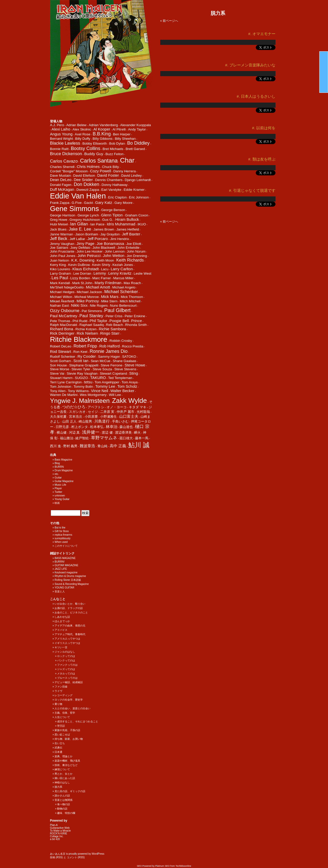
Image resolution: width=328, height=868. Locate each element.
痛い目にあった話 (65, 778)
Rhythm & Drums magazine (70, 576)
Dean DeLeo (61, 180)
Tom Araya (130, 382)
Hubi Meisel (59, 224)
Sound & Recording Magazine (72, 584)
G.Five (76, 203)
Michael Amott (98, 287)
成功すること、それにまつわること (78, 721)
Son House (58, 365)
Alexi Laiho (61, 129)
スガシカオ (77, 412)
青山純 (102, 446)
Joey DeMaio (80, 248)
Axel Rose (83, 134)
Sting (134, 373)
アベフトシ (96, 407)
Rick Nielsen (87, 333)
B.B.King (102, 134)
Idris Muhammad (121, 224)
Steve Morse (60, 369)
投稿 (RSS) (56, 857)
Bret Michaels (113, 149)
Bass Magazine (63, 460)
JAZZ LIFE (61, 569)
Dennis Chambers (109, 180)
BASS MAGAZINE (65, 558)
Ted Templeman (120, 378)
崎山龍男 (85, 421)
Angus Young (61, 134)
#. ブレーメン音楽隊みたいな (250, 65)
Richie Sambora (112, 329)
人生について (62, 717)
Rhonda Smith (136, 325)
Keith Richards (130, 260)
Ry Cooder (86, 356)
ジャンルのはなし (65, 652)
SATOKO (129, 357)
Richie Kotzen (86, 329)
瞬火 (137, 432)
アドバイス (61, 630)
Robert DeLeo (61, 346)
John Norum (136, 251)
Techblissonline (183, 866)
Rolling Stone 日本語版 (68, 580)
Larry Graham (60, 273)
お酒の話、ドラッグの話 (69, 608)
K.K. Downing (83, 260)
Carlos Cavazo (64, 161)
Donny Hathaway (115, 185)
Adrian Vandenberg (103, 125)
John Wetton (114, 256)
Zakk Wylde (129, 401)
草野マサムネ (104, 438)
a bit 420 (55, 839)
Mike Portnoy (88, 301)
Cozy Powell (100, 171)
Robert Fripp (85, 346)
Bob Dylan (117, 143)
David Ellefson (84, 176)
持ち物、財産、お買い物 (69, 739)
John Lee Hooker (90, 251)
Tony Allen (58, 391)
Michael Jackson (89, 292)
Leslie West (143, 273)
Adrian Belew (76, 125)
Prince (136, 321)
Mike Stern (109, 301)
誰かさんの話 (62, 796)
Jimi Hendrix (120, 239)
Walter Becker (122, 391)
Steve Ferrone (111, 365)
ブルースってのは (67, 678)
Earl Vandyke (111, 190)
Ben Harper (122, 134)
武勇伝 (58, 748)
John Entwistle (128, 248)
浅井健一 (91, 432)
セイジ (93, 412)
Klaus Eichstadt (85, 269)
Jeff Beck (59, 239)
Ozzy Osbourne (65, 311)
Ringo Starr (110, 333)
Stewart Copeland (113, 373)
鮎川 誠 (139, 445)
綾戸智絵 (82, 438)
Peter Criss (114, 316)
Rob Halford (110, 346)
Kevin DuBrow (79, 265)
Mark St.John (82, 283)
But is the (60, 528)
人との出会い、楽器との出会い (73, 708)
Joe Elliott (134, 244)
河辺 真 (74, 432)
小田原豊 (91, 417)
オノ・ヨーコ (117, 407)
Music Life (60, 485)
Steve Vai (57, 373)
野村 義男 (70, 446)
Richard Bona (61, 329)
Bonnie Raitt (59, 149)
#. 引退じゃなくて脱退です (252, 191)
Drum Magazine (64, 470)
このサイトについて (66, 546)
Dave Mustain (60, 176)
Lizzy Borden (80, 278)
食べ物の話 (64, 804)
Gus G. (108, 220)
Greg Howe (59, 220)
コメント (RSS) (76, 857)
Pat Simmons (92, 311)
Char (127, 160)
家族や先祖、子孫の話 (67, 730)
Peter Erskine (135, 316)
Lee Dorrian (82, 273)
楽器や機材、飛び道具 (67, 761)
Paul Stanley (91, 316)
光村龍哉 (143, 412)
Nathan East (59, 306)
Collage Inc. (57, 836)
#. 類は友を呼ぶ (262, 159)
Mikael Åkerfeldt (62, 301)
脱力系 (58, 787)
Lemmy (100, 273)
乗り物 (58, 704)
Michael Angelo (124, 287)
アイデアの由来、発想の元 (70, 626)
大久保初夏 (58, 417)
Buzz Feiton (114, 154)
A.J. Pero (57, 125)
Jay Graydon (110, 234)
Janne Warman (61, 234)
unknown (60, 496)
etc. (57, 474)
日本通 (58, 752)
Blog (57, 463)
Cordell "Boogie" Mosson (69, 171)
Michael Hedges (62, 292)
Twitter (58, 492)
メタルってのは (66, 674)
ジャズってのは (66, 669)
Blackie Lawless (65, 143)
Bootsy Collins (86, 148)
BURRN (59, 467)
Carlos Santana (99, 161)
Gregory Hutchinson (85, 220)
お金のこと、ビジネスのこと (71, 612)
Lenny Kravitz (120, 273)
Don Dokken (87, 184)
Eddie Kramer (134, 190)
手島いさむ (120, 421)
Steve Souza (102, 369)
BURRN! (59, 562)
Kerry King (58, 265)
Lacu (105, 269)
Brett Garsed (135, 149)
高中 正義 (118, 446)
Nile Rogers (99, 306)
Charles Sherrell (62, 167)
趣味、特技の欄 (66, 813)
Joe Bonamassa (110, 243)
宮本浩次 (76, 417)
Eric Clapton (117, 197)
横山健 (62, 432)
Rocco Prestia (133, 346)
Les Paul (60, 278)
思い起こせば (62, 735)
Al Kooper (102, 129)
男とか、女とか (64, 774)
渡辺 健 (107, 432)
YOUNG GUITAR (64, 588)
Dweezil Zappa (88, 190)
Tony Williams (78, 391)
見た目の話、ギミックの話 (70, 791)
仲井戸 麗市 (125, 412)
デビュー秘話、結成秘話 (69, 682)
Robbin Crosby (121, 341)
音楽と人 (60, 591)
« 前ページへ (169, 21)
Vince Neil (100, 391)
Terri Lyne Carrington (66, 382)
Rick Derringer (62, 333)
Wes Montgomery (93, 395)
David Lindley (131, 176)
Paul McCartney (64, 316)
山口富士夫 (129, 416)
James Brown (104, 229)
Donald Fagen (61, 185)
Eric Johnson (139, 197)
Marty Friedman (108, 283)
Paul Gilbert (117, 310)
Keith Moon (105, 260)
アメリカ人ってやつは (67, 639)
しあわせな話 (62, 617)
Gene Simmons (74, 209)
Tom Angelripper (107, 382)
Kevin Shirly (101, 265)
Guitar (58, 478)
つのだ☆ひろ (74, 407)
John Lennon (115, 251)
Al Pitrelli (119, 129)
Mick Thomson (132, 297)
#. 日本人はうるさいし (256, 96)
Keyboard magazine (66, 572)
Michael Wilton (61, 297)
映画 (57, 503)
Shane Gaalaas (125, 361)
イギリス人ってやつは (67, 643)
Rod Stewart (60, 351)
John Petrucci (89, 256)
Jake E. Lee (80, 229)
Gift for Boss (62, 531)
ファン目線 (61, 687)
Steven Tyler (81, 369)
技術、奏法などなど (66, 765)
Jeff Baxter (131, 234)
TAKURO (98, 378)
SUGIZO (81, 378)
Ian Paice (97, 224)
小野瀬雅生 (109, 417)
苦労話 (61, 726)
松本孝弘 (97, 427)
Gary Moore (124, 203)
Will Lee (115, 395)
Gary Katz (104, 202)
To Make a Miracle (60, 831)
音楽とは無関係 (64, 800)
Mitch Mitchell (130, 301)
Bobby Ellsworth (95, 143)
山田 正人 (69, 421)
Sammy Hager (109, 357)
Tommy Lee (105, 386)
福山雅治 (67, 438)
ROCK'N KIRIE (59, 834)
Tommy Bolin (83, 387)
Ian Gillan (79, 224)
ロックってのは (66, 656)
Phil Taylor (99, 321)
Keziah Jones (123, 265)
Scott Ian (81, 361)
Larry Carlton (122, 269)
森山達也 (126, 427)
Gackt (89, 203)
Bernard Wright (61, 139)
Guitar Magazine (64, 481)
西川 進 (55, 446)
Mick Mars (110, 297)
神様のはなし (62, 782)
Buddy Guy (94, 154)
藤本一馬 (142, 438)
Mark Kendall (60, 283)
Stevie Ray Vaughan (82, 373)
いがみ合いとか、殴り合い (70, 604)
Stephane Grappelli (84, 365)
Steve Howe (135, 365)
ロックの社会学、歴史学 (69, 700)
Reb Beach (115, 325)
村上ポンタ (80, 427)
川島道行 (102, 421)
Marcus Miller (123, 278)
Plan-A (54, 825)
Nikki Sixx (79, 305)
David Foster (108, 175)
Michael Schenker (121, 292)
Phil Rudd (80, 321)
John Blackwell (104, 248)
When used (61, 542)
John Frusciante (62, 251)
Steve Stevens (125, 369)
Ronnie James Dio (109, 351)
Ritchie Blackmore (79, 339)
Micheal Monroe (87, 297)
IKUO (142, 224)
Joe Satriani (59, 248)
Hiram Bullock (127, 219)
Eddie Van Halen (78, 196)
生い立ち (60, 743)
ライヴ (58, 691)
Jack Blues (58, 229)
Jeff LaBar (78, 239)
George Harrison (63, 215)
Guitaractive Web (60, 828)
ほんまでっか (62, 621)
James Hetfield (128, 229)
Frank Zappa (60, 203)
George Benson (113, 210)
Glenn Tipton (112, 215)
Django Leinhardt (138, 180)
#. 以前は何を (264, 128)
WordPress (98, 854)
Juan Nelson (59, 260)
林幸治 (112, 427)
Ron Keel (80, 352)
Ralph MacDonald (64, 325)
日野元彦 (62, 427)
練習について (62, 769)
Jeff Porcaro (98, 239)
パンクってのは (66, 660)
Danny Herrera (124, 171)
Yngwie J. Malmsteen (80, 401)
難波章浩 (87, 446)
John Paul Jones (63, 256)
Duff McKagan (62, 189)
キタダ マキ (138, 407)
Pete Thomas (60, 321)
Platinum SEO (163, 866)
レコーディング (64, 695)
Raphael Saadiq (92, 325)
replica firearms (63, 535)
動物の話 (62, 809)
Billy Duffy (83, 139)
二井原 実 (107, 412)
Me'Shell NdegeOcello (67, 287)
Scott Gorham (60, 361)
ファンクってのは (67, 665)
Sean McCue (101, 361)
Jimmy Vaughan (62, 244)
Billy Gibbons (102, 139)
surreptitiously (63, 538)
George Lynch (88, 215)
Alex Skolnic (82, 129)
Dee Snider (83, 180)
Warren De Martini (64, 395)
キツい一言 (61, 647)
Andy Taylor (137, 129)
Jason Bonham (87, 234)
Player (58, 488)
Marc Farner (102, 278)
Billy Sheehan (125, 139)
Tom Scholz (127, 386)
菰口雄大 (126, 438)
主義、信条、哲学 (65, 713)
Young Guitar (62, 499)
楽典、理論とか (64, 756)
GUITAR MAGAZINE (66, 565)
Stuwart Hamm (61, 378)
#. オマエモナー (262, 34)
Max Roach (132, 283)
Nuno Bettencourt (123, 306)
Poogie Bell (119, 321)
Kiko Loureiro (60, 269)
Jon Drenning (137, 256)
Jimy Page (85, 243)
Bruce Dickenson (66, 154)
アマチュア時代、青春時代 (70, 634)
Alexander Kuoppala (136, 125)
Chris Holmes (88, 167)
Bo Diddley (138, 143)
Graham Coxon (137, 215)
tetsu (88, 382)
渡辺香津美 (123, 432)
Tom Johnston (61, 387)
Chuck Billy (110, 167)
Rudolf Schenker (63, 357)
